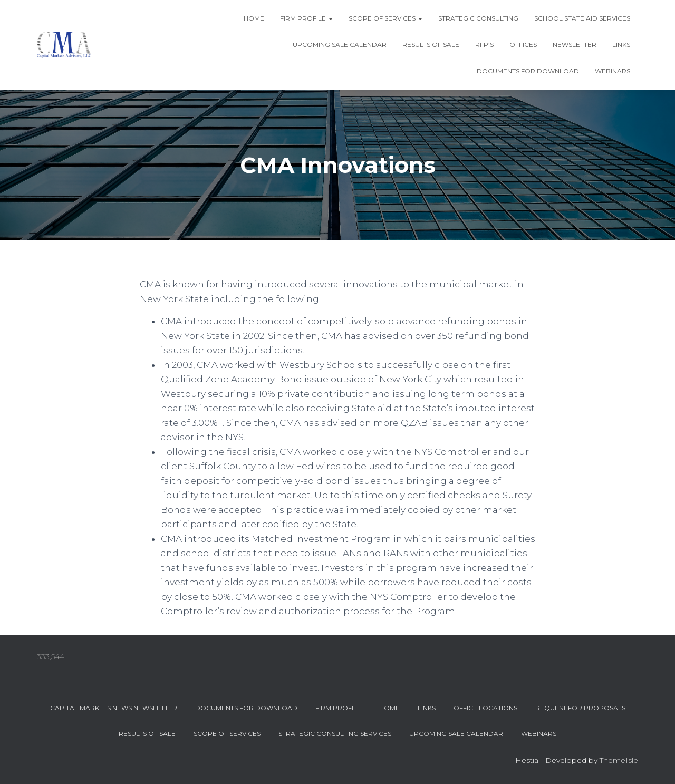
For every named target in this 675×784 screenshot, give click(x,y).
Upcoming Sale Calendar (340, 45)
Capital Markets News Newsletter (114, 708)
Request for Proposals (580, 708)
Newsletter (575, 45)
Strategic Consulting (478, 18)
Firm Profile (306, 18)
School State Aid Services (582, 18)
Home (254, 18)
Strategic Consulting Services (335, 734)
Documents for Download (528, 71)
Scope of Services (385, 18)
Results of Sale (431, 45)
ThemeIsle (619, 760)
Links (621, 45)
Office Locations (485, 708)
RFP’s (484, 45)
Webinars (613, 71)
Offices (523, 45)
